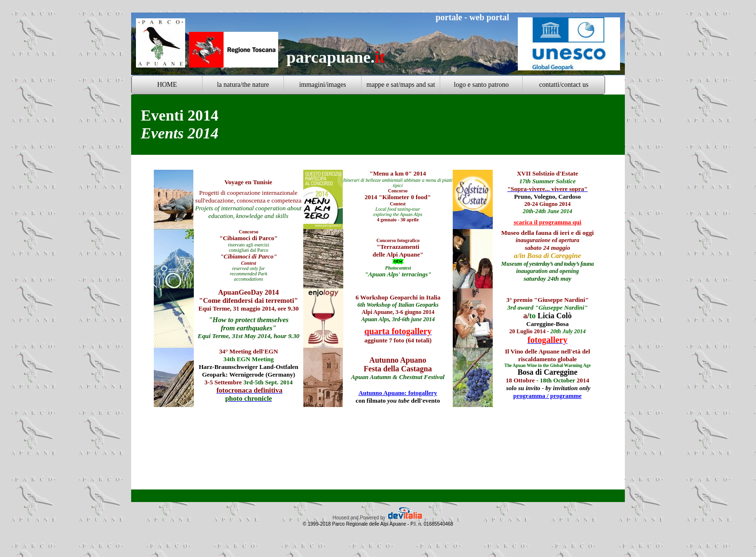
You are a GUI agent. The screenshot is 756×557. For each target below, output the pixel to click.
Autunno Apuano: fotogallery (398, 393)
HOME (167, 85)
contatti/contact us (564, 85)
